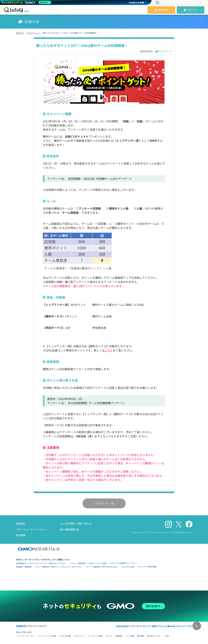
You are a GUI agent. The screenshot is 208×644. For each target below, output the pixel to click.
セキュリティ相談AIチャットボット (124, 563)
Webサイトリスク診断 (98, 563)
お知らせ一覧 (105, 503)
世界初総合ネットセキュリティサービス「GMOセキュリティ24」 (41, 563)
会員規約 (21, 524)
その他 (166, 636)
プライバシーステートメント (31, 529)
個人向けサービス (154, 636)
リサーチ (109, 636)
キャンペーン (165, 51)
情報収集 (119, 636)
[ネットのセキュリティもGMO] (26, 2)
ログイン (191, 10)
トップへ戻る (197, 626)
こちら (109, 350)
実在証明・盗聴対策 (24, 567)
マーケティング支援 (95, 636)
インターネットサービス (25, 636)
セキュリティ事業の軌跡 (147, 567)
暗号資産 (141, 636)
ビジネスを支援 (65, 636)
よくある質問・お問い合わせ (76, 524)
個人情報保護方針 (70, 529)
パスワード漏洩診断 (78, 563)
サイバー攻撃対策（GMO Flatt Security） (102, 567)
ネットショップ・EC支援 (47, 636)
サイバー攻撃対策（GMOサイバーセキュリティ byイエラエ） (59, 567)
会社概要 (21, 535)
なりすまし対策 (128, 567)
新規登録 (161, 10)
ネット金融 (130, 636)
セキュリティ (79, 636)
